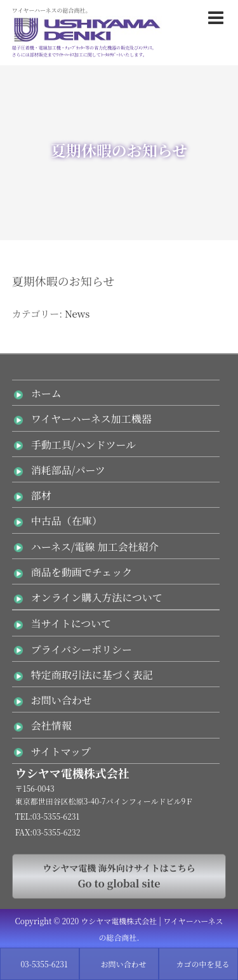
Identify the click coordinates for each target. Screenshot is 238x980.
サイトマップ (61, 751)
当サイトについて (71, 623)
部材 (41, 495)
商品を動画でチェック (82, 572)
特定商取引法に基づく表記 (92, 675)
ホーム (46, 393)
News (77, 313)
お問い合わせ (62, 700)
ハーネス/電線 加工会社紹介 (95, 547)
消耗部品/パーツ (68, 470)
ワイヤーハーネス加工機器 (91, 419)
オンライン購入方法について (97, 597)
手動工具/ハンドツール (83, 445)
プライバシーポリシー (82, 649)
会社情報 (51, 725)
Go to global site (119, 876)
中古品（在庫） (67, 521)
